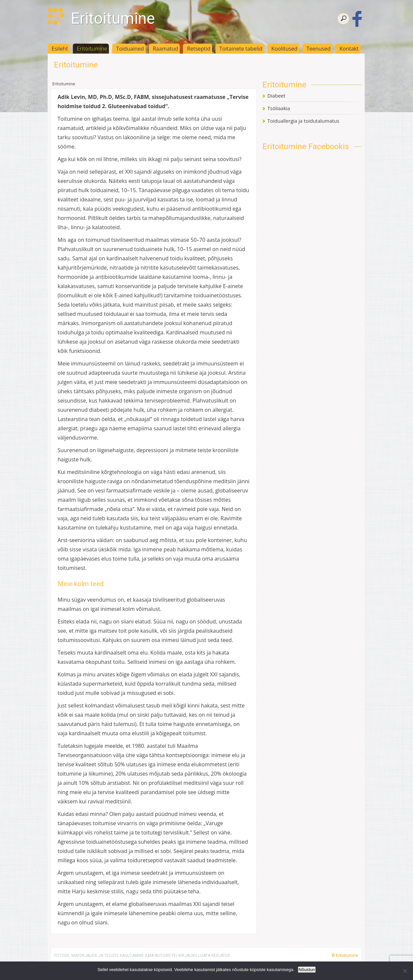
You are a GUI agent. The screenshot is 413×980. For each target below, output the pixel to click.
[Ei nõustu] (405, 971)
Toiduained (130, 49)
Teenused (319, 49)
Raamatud (166, 49)
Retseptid (199, 49)
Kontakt (349, 49)
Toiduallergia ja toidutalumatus (303, 121)
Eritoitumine (113, 18)
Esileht (60, 49)
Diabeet (276, 96)
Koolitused (284, 49)
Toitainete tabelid (241, 49)
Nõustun (307, 970)
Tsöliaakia (279, 108)
